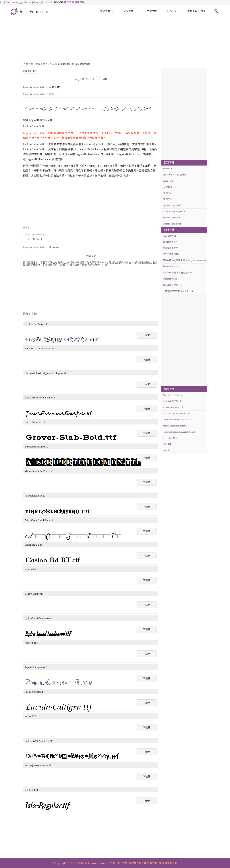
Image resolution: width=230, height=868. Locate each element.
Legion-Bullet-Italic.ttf (90, 79)
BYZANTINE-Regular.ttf (174, 212)
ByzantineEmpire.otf (172, 205)
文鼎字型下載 (170, 863)
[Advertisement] (115, 40)
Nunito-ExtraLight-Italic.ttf (175, 426)
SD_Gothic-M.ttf (170, 438)
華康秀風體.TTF (170, 248)
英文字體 (128, 11)
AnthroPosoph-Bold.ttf (173, 395)
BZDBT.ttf (167, 199)
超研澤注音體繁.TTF (172, 285)
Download (90, 256)
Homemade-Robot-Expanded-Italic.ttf (179, 432)
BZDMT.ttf (168, 187)
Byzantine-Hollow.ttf (172, 224)
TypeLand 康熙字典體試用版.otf (177, 273)
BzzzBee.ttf (168, 181)
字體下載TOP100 (196, 11)
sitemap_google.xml (21, 2)
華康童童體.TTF (170, 267)
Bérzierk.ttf (168, 169)
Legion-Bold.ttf (37, 235)
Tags (8, 2)
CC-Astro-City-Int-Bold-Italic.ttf (177, 414)
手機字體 (152, 11)
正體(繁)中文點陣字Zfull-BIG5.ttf (178, 291)
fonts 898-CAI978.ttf (172, 401)
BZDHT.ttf (168, 193)
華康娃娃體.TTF (170, 242)
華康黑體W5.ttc (170, 279)
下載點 (147, 335)
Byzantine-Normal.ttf (172, 218)
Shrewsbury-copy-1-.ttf (173, 407)
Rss (2, 2)
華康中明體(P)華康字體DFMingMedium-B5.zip (184, 260)
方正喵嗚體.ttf (169, 236)
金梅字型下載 (154, 863)
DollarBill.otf (169, 444)
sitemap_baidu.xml (43, 2)
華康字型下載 (139, 863)
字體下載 (79, 2)
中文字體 (105, 11)
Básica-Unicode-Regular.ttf (175, 175)
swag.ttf (166, 450)
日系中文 (172, 11)
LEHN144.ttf (36, 239)
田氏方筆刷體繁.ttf (172, 254)
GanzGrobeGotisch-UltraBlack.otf (178, 420)
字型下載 (69, 2)
